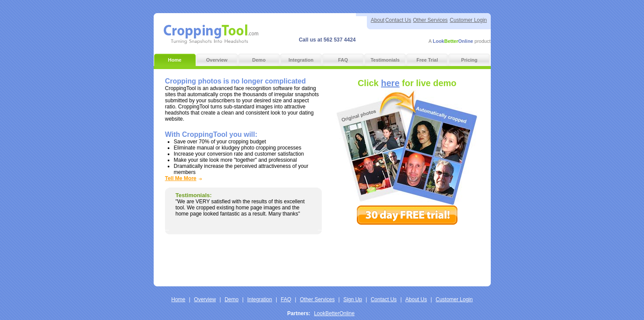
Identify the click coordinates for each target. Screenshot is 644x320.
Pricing (469, 60)
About (378, 20)
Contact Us (398, 20)
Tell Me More (181, 178)
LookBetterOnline (334, 309)
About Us (416, 295)
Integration (301, 60)
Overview (217, 60)
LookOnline (453, 41)
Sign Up (353, 295)
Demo (259, 60)
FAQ (343, 60)
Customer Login (468, 20)
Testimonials (385, 60)
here (390, 83)
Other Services (430, 20)
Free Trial (427, 60)
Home (175, 60)
